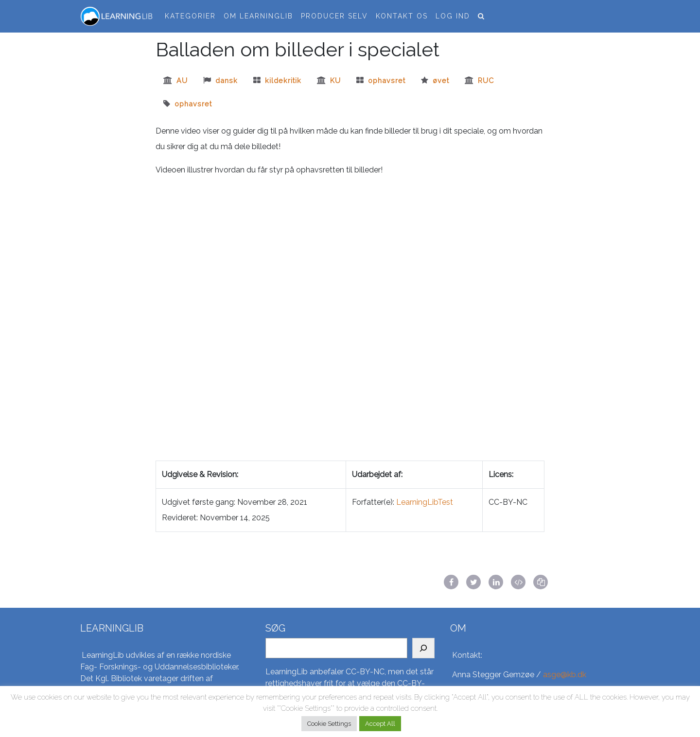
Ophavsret (387, 80)
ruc (486, 80)
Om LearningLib (258, 16)
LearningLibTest (425, 502)
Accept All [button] (380, 724)
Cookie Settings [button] (329, 724)
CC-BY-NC (365, 672)
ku (335, 80)
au (182, 80)
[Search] (423, 648)
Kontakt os (402, 16)
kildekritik (283, 80)
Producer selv (334, 16)
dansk (227, 80)
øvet (441, 80)
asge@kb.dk (565, 675)
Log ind (453, 16)
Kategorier (190, 16)
